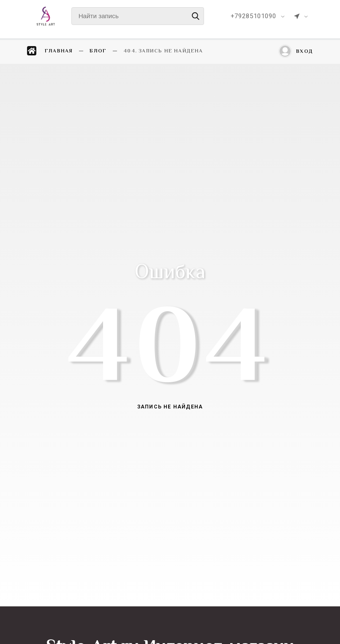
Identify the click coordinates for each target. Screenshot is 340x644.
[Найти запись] (138, 16)
